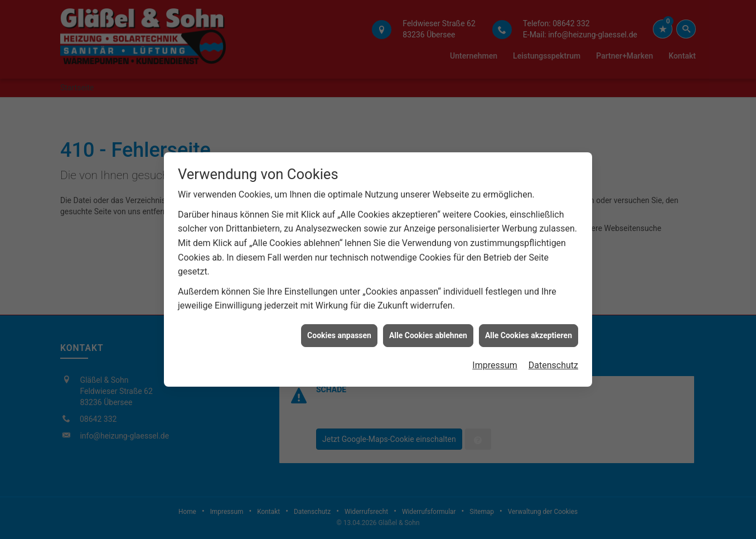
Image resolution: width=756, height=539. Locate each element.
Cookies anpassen (339, 334)
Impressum (495, 364)
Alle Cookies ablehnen (428, 334)
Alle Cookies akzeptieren (529, 334)
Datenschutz (553, 364)
